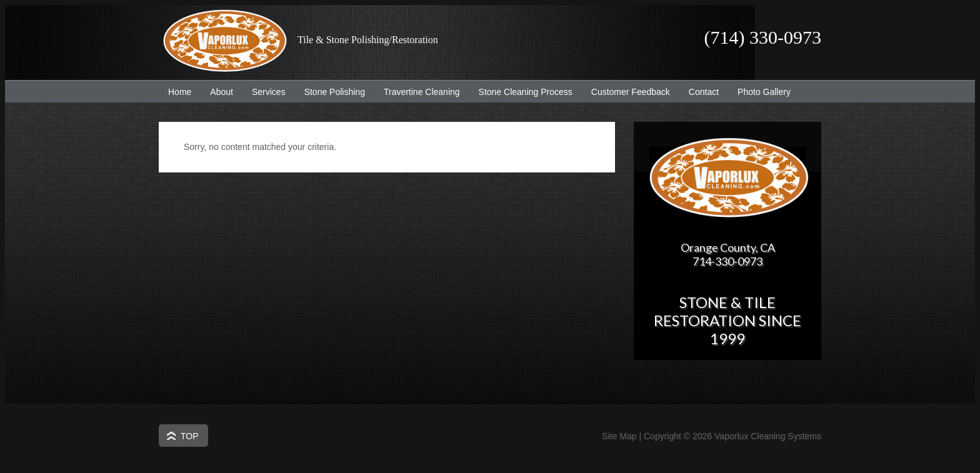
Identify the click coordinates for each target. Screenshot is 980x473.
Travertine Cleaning (417, 92)
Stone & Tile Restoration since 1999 (727, 320)
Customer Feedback (626, 92)
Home (180, 92)
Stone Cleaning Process (521, 92)
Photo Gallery (764, 92)
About (217, 92)
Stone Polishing (335, 92)
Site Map (619, 436)
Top (190, 436)
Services (264, 92)
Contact (704, 92)
